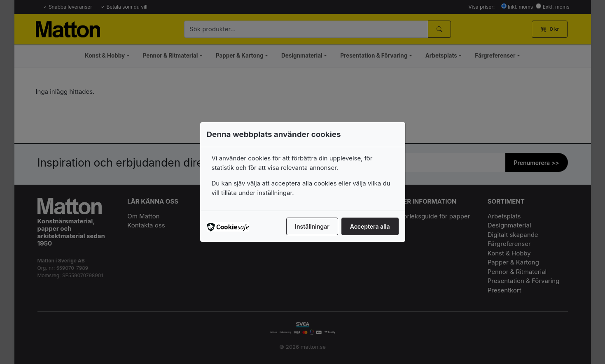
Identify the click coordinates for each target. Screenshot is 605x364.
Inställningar (312, 226)
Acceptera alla (370, 226)
